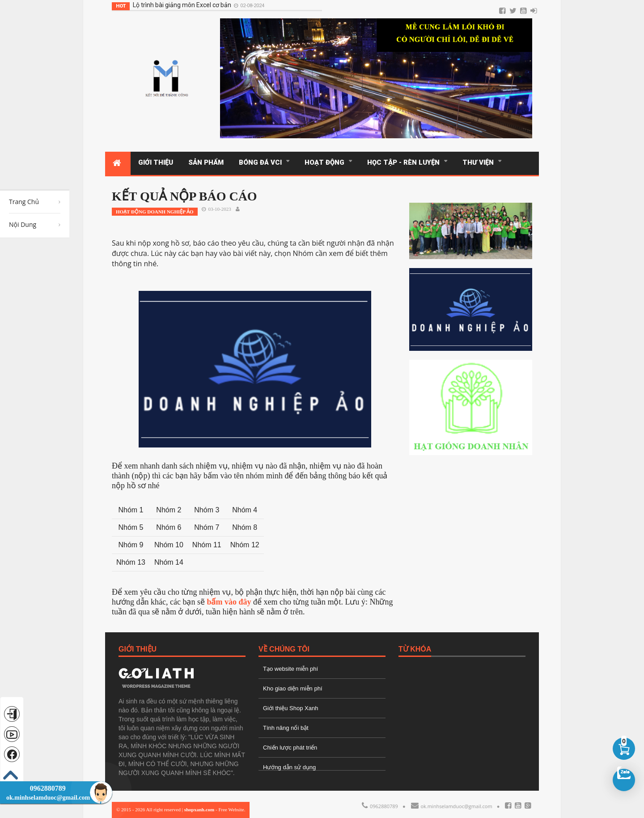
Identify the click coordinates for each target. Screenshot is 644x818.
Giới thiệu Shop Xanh (290, 708)
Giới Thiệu (138, 649)
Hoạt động (326, 162)
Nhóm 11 (207, 545)
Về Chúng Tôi (284, 649)
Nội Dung (23, 224)
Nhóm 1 (131, 510)
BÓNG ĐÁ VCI (262, 162)
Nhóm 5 (131, 527)
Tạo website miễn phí (290, 669)
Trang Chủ (24, 202)
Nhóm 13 (131, 562)
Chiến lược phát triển (290, 748)
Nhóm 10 (169, 545)
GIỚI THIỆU (156, 162)
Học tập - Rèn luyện (405, 162)
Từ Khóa (415, 649)
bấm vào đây (229, 602)
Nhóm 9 (131, 545)
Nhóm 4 (245, 510)
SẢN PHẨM (206, 162)
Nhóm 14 (169, 562)
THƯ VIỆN (480, 162)
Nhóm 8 (245, 527)
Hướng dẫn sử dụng (289, 767)
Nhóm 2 (169, 510)
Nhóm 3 (207, 510)
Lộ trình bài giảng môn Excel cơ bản (172, 5)
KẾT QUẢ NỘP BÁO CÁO (184, 196)
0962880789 (380, 806)
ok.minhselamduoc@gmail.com (452, 806)
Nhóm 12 (245, 545)
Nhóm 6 (169, 527)
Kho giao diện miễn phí (293, 688)
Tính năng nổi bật (286, 728)
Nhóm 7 (207, 527)
